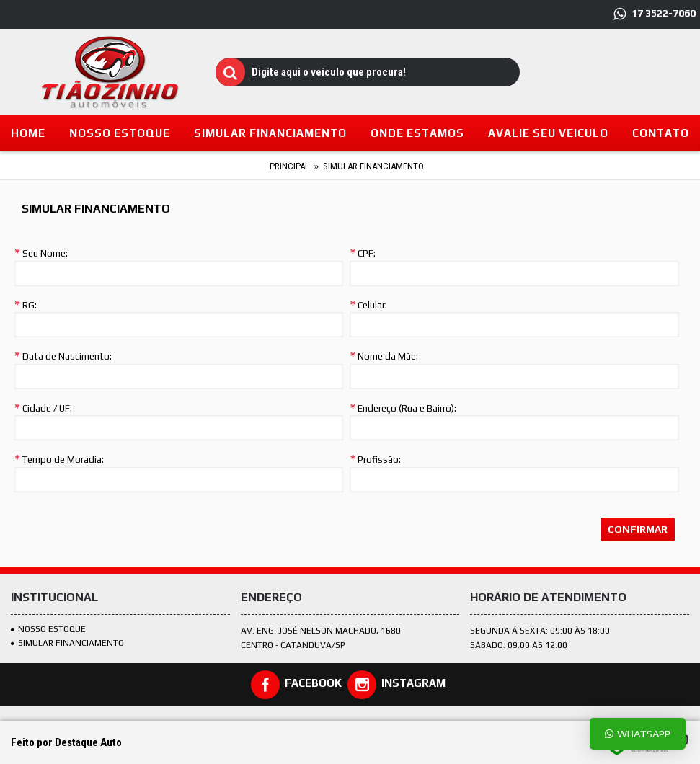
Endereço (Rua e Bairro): (407, 408)
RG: (30, 305)
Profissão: (379, 459)
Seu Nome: (45, 253)
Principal (289, 166)
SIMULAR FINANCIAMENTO (67, 643)
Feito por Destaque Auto (66, 742)
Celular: (372, 305)
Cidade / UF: (47, 408)
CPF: (367, 253)
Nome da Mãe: (388, 356)
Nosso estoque (48, 629)
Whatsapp (638, 733)
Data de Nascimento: (67, 356)
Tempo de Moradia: (63, 459)
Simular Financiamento (373, 166)
